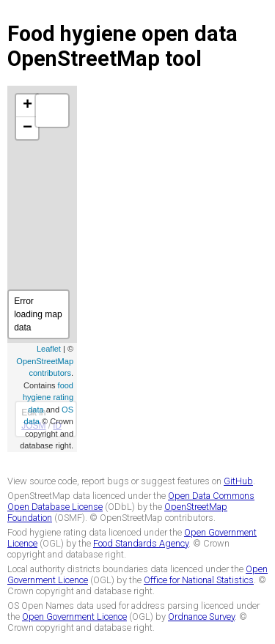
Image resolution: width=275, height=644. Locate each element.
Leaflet (49, 349)
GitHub (238, 481)
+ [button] (27, 106)
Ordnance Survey (201, 617)
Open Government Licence (74, 617)
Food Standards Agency (141, 543)
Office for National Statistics (199, 580)
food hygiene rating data (48, 397)
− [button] (27, 128)
